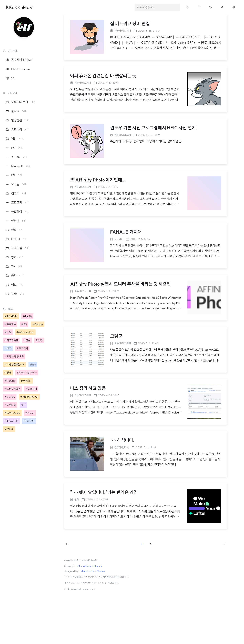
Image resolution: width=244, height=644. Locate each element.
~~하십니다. (122, 440)
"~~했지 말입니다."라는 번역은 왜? (103, 492)
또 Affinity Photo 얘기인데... (98, 180)
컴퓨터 (16, 193)
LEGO (17, 239)
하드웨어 (17, 212)
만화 (14, 230)
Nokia (31, 413)
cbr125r (30, 421)
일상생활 (18, 120)
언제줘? (27, 381)
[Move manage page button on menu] (234, 7)
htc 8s (29, 316)
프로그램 (17, 203)
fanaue (39, 324)
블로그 (16, 111)
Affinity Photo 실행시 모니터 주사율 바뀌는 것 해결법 (120, 284)
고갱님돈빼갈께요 (16, 365)
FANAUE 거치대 (126, 232)
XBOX (17, 157)
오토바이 (17, 129)
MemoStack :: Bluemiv (90, 566)
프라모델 (18, 248)
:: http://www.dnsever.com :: (80, 589)
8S (25, 324)
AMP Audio (13, 413)
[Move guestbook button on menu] (199, 7)
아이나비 (11, 405)
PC (14, 148)
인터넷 (16, 221)
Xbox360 (13, 421)
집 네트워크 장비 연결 (130, 24)
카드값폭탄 (12, 340)
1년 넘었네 (12, 316)
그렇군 (116, 336)
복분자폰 (11, 324)
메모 (14, 285)
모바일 (16, 184)
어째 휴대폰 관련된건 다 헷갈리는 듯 (103, 76)
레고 (9, 348)
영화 (15, 257)
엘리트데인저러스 (28, 373)
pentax (11, 397)
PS (14, 175)
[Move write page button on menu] (222, 7)
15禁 (15, 294)
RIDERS (11, 381)
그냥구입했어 (14, 389)
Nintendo (18, 166)
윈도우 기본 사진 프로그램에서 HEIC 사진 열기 (153, 128)
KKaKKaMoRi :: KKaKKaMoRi (80, 560)
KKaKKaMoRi (20, 7)
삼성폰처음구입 (30, 397)
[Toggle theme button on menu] (188, 7)
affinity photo (27, 332)
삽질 (28, 340)
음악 (15, 276)
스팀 (9, 332)
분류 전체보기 (21, 102)
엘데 (9, 373)
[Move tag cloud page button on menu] (211, 7)
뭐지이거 (24, 348)
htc (34, 365)
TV (14, 266)
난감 (40, 340)
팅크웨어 (32, 389)
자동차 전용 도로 (15, 356)
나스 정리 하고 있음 (88, 388)
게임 (15, 139)
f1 (25, 405)
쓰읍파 (10, 429)
